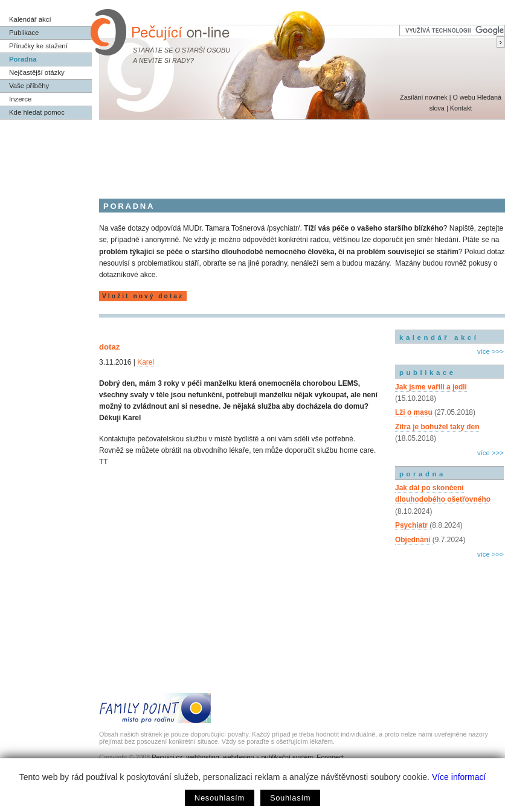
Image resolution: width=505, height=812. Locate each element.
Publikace (24, 33)
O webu (464, 97)
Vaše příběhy (29, 86)
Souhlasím (290, 798)
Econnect (330, 757)
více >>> (491, 351)
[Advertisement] (252, 153)
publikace (428, 372)
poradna (423, 474)
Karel (146, 362)
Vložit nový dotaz (143, 296)
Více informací (459, 777)
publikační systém (287, 757)
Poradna (23, 59)
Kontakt (461, 108)
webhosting (203, 757)
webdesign (239, 757)
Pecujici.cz (167, 757)
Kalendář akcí (30, 19)
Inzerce (20, 99)
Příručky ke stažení (38, 46)
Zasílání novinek (424, 97)
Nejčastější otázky (37, 72)
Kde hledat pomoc (37, 112)
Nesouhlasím (220, 798)
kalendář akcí (439, 337)
